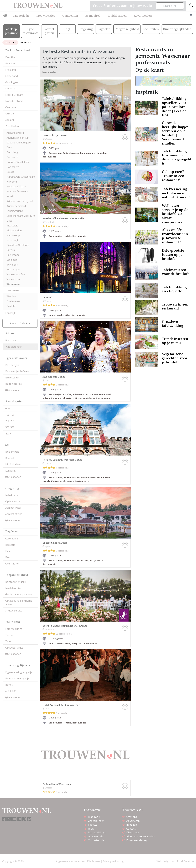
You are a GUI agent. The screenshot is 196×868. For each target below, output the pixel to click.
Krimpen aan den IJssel (20, 201)
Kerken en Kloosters (62, 398)
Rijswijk (11, 250)
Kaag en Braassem (17, 191)
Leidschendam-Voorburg (21, 216)
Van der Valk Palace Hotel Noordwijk (63, 218)
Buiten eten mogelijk (17, 678)
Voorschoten (14, 279)
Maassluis (12, 226)
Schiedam (12, 260)
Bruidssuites (12, 378)
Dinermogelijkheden (177, 29)
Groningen (12, 82)
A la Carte (11, 691)
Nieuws (93, 825)
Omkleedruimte (14, 648)
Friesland (11, 70)
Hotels (67, 236)
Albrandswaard (15, 133)
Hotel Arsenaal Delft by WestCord (62, 705)
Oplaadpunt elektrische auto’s (19, 602)
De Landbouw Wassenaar (57, 784)
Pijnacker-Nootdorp (18, 245)
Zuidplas (11, 306)
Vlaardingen (13, 269)
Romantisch (12, 452)
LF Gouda (48, 298)
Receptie (10, 545)
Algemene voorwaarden (141, 836)
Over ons (132, 817)
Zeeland (10, 120)
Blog (91, 829)
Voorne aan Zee (16, 274)
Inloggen (132, 825)
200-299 (10, 421)
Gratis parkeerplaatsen (19, 594)
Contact (131, 829)
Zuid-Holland (13, 126)
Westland (12, 296)
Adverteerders (143, 16)
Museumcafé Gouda (54, 377)
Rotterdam (13, 255)
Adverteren (133, 821)
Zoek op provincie (11, 31)
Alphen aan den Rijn (18, 138)
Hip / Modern (13, 464)
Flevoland (11, 63)
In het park (12, 495)
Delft (9, 147)
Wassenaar (10, 42)
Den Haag (12, 152)
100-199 (10, 415)
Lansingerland (15, 211)
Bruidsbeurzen (117, 16)
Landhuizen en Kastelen (93, 153)
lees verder (51, 72)
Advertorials (96, 836)
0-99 (8, 409)
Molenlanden (14, 230)
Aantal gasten (49, 31)
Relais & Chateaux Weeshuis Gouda (62, 460)
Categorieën (21, 16)
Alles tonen (13, 390)
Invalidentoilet (13, 588)
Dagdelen (104, 29)
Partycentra (96, 560)
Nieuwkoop (13, 235)
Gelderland (12, 76)
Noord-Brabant (14, 95)
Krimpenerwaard (16, 206)
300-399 (10, 427)
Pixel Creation (185, 861)
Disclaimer (133, 832)
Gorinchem (13, 167)
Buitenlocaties (13, 384)
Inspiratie (94, 817)
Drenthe (10, 57)
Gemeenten (70, 16)
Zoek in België (19, 323)
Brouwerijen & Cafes (17, 371)
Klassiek (10, 458)
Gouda (10, 172)
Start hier (170, 6)
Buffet (9, 685)
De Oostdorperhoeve (55, 135)
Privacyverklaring (137, 840)
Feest (8, 557)
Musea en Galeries (85, 398)
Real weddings (97, 832)
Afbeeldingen (96, 821)
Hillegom (12, 182)
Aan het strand (14, 514)
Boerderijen (12, 365)
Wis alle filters (26, 42)
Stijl (67, 29)
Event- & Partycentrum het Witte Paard (65, 626)
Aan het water (13, 508)
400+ (8, 434)
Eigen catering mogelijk (19, 672)
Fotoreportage (14, 629)
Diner (9, 551)
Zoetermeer (13, 301)
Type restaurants (30, 31)
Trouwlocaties (46, 16)
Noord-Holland (14, 101)
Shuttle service (14, 611)
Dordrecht (12, 157)
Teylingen (12, 265)
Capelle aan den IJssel (19, 143)
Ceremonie (12, 539)
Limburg (10, 89)
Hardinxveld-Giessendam (21, 177)
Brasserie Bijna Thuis (55, 543)
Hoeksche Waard (16, 186)
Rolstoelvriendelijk (16, 582)
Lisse (9, 221)
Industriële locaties (60, 315)
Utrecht (10, 114)
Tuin (8, 641)
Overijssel (11, 107)
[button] (5, 5)
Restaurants (49, 157)
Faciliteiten (151, 29)
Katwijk (11, 196)
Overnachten (13, 564)
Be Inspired (93, 16)
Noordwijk (12, 240)
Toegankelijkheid (127, 29)
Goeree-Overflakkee (18, 162)
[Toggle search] (191, 5)
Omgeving (86, 29)
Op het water (13, 501)
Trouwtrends (96, 840)
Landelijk (10, 313)
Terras (9, 635)
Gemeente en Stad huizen (95, 477)
